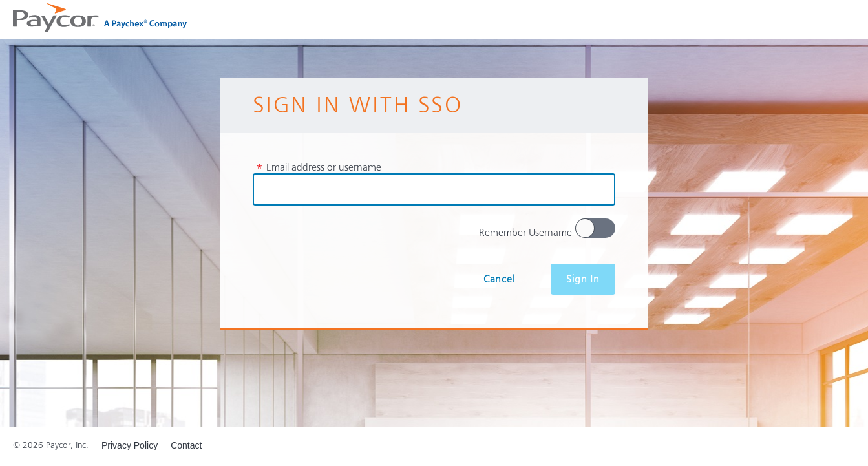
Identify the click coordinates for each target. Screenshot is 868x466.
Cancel (499, 279)
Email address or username (319, 167)
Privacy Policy (130, 445)
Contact (186, 445)
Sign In (583, 279)
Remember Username (525, 233)
